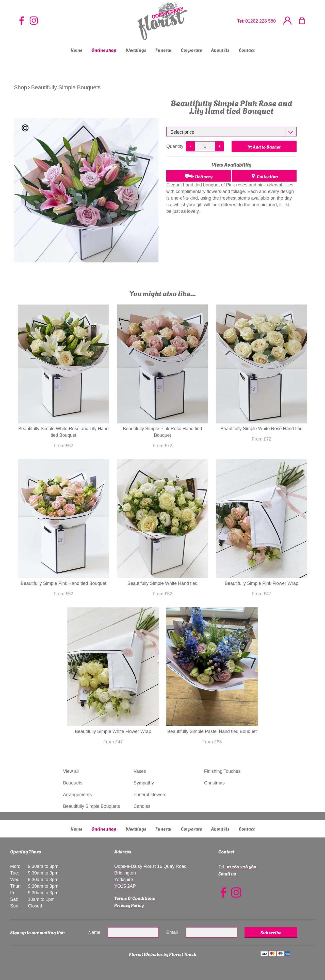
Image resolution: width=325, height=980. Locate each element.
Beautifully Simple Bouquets (66, 87)
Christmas (214, 783)
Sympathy (144, 783)
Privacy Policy (129, 905)
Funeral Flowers (150, 795)
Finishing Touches (222, 771)
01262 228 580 (261, 21)
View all (71, 771)
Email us (227, 873)
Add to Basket (264, 146)
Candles (142, 806)
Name (94, 932)
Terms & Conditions (135, 898)
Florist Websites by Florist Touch (163, 954)
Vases (140, 771)
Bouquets (73, 783)
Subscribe (271, 932)
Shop (20, 87)
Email (172, 932)
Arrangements (77, 795)
